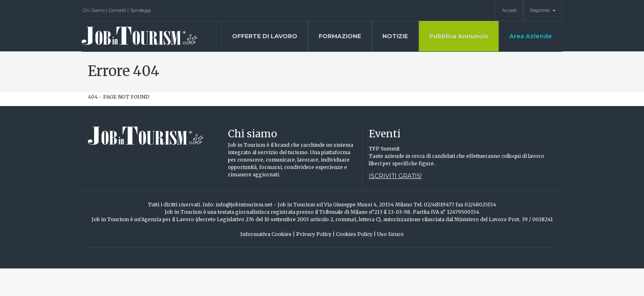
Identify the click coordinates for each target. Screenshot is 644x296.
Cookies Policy (356, 234)
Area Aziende (531, 36)
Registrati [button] (543, 10)
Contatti (119, 10)
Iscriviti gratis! (395, 176)
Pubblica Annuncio (459, 36)
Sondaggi (141, 10)
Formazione (340, 36)
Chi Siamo (95, 10)
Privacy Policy (315, 234)
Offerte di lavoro (265, 36)
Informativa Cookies (268, 234)
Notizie (395, 36)
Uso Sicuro (390, 234)
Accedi (509, 10)
